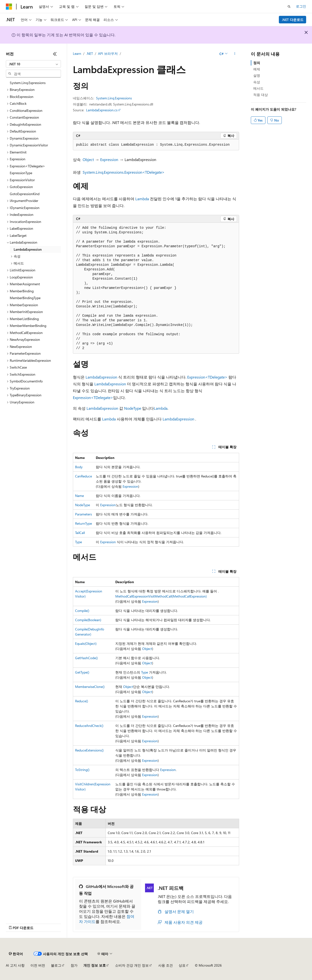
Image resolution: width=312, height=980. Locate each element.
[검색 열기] (289, 7)
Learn (77, 53)
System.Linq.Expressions (114, 98)
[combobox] (33, 64)
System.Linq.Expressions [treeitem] (28, 83)
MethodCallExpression (132, 596)
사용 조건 (166, 965)
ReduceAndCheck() (89, 726)
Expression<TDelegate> (207, 377)
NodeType (133, 408)
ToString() (82, 770)
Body (79, 467)
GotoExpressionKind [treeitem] (25, 194)
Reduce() (82, 701)
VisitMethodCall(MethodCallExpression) (177, 596)
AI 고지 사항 (15, 965)
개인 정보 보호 (95, 965)
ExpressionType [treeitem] (21, 173)
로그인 (301, 6)
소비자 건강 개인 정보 (132, 965)
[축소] (55, 54)
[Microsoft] (9, 7)
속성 (257, 82)
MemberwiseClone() (90, 687)
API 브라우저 (108, 53)
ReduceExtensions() (89, 750)
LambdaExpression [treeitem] (28, 249)
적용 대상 (261, 95)
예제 (257, 69)
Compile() (82, 611)
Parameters (83, 514)
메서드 (258, 88)
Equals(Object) (86, 643)
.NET (90, 53)
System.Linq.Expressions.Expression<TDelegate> (124, 172)
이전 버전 (38, 965)
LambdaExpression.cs (102, 110)
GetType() (82, 672)
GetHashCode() (86, 658)
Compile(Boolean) (88, 620)
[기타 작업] (235, 54)
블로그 (56, 965)
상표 (182, 965)
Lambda (142, 199)
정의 (257, 63)
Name (79, 496)
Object (88, 159)
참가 (74, 965)
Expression (109, 159)
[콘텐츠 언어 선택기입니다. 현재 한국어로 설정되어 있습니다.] (16, 954)
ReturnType (83, 523)
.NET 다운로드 (293, 20)
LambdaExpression (101, 377)
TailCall (80, 533)
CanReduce (83, 476)
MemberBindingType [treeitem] (25, 298)
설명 (257, 75)
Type (78, 542)
